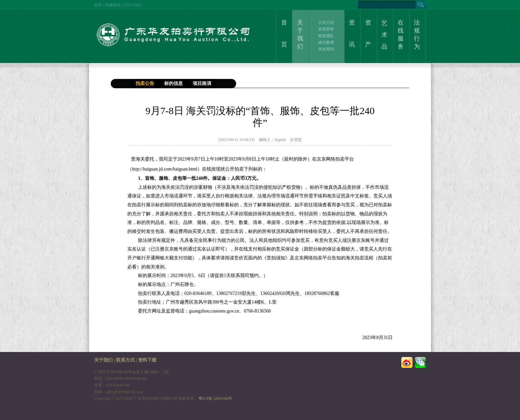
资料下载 (147, 360)
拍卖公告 (145, 83)
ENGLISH (132, 5)
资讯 (352, 34)
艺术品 (384, 35)
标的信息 (173, 83)
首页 (98, 5)
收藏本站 (113, 5)
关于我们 (300, 35)
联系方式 (125, 360)
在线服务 (401, 35)
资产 (368, 34)
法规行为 (417, 35)
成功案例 (326, 42)
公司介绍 (326, 23)
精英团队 (326, 36)
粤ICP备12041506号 (215, 398)
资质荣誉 (326, 29)
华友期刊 (326, 49)
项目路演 (202, 83)
